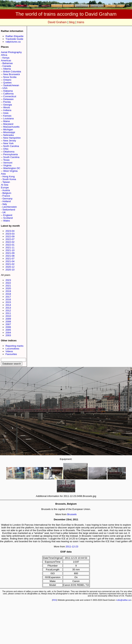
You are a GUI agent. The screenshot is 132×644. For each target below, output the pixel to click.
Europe (5, 188)
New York (8, 143)
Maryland (8, 124)
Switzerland (9, 210)
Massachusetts (11, 127)
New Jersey (10, 141)
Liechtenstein (10, 207)
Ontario (7, 80)
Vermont (8, 163)
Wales (7, 221)
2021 (8, 286)
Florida (7, 102)
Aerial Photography (11, 52)
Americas (6, 60)
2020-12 (10, 267)
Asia (3, 174)
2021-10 (10, 250)
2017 (8, 297)
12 (73, 547)
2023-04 (10, 231)
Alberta (7, 69)
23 (77, 547)
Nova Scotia (10, 77)
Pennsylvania (11, 154)
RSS (55, 600)
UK (4, 212)
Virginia (7, 165)
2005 (8, 330)
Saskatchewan (11, 85)
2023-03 (10, 234)
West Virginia (10, 171)
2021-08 (10, 256)
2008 (8, 322)
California (8, 94)
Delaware (8, 99)
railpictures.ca (13, 42)
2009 (8, 319)
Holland (7, 201)
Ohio (6, 149)
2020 (8, 288)
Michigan (8, 130)
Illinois (7, 107)
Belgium (7, 193)
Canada (7, 66)
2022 (8, 283)
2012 (8, 310)
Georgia (8, 105)
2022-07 (10, 239)
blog (72, 22)
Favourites (11, 354)
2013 (8, 308)
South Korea (9, 179)
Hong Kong (9, 176)
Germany (7, 199)
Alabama (8, 91)
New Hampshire (12, 138)
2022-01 (10, 245)
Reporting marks (14, 346)
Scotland (8, 218)
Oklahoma (9, 152)
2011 (8, 313)
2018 (8, 294)
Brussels (72, 514)
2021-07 (10, 259)
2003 (8, 335)
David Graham (57, 22)
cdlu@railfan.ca (124, 600)
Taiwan (6, 182)
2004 (8, 333)
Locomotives (12, 349)
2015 (8, 302)
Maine (7, 121)
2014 (8, 305)
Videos (9, 351)
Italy (5, 204)
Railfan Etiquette (14, 36)
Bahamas (8, 63)
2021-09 (10, 253)
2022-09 (10, 236)
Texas (6, 160)
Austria (6, 190)
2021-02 (10, 264)
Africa (4, 55)
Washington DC (12, 168)
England (8, 215)
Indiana (7, 110)
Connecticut (10, 96)
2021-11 (10, 248)
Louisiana (9, 118)
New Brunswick (12, 74)
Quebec (8, 83)
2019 (8, 291)
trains (81, 22)
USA (5, 88)
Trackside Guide (14, 39)
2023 (8, 280)
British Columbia (12, 72)
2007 (8, 324)
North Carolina (11, 146)
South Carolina (11, 157)
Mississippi (9, 132)
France (6, 196)
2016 (8, 299)
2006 (8, 327)
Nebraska (9, 135)
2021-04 (10, 261)
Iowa (6, 113)
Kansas (7, 116)
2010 (8, 316)
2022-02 (10, 242)
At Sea (5, 185)
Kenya (6, 58)
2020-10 (10, 270)
